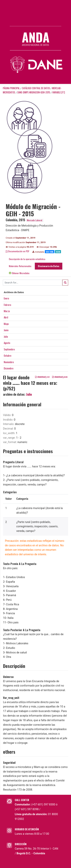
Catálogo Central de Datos (36, 88)
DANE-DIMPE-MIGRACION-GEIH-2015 (34, 92)
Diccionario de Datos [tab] (49, 266)
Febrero (7, 305)
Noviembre (9, 362)
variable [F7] (59, 92)
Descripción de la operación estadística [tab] (27, 259)
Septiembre (9, 349)
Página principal (11, 88)
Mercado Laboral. (35, 220)
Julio (6, 337)
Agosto (7, 343)
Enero (6, 298)
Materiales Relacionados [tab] (20, 266)
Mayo (6, 324)
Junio (6, 330)
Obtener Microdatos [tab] (19, 273)
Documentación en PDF (18, 251)
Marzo (7, 311)
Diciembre (9, 368)
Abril (6, 317)
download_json (60, 377)
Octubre (8, 356)
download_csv (42, 377)
